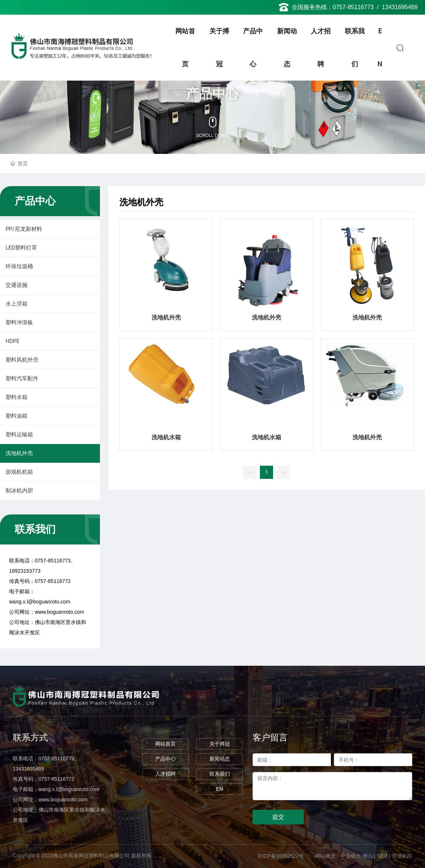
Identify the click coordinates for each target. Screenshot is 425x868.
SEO (382, 856)
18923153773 (25, 571)
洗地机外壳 (166, 317)
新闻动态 (220, 759)
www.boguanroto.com (59, 612)
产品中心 (165, 759)
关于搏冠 (220, 744)
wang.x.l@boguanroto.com (40, 602)
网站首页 (165, 744)
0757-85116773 (353, 7)
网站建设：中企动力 (338, 856)
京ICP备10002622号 (280, 856)
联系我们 (220, 774)
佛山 (368, 856)
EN (219, 789)
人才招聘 (165, 774)
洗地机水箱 (166, 437)
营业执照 (402, 856)
